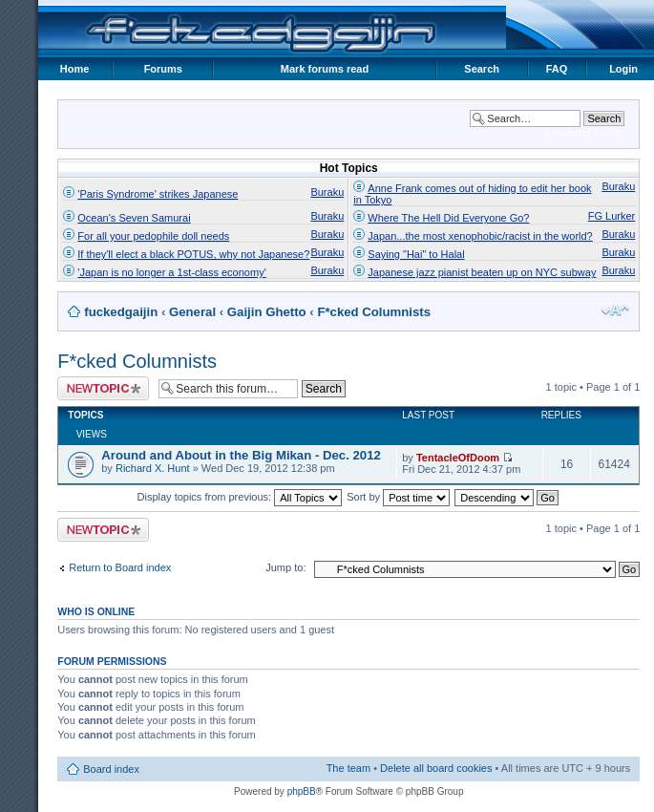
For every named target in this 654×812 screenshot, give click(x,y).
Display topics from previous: (240, 497)
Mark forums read (325, 69)
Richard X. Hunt (153, 468)
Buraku (327, 192)
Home (75, 69)
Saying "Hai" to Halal (416, 254)
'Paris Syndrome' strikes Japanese (158, 194)
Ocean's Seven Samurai (134, 218)
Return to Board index (120, 567)
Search (482, 69)
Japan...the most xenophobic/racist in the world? (480, 236)
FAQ (557, 69)
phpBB (302, 791)
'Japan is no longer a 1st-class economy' (171, 272)
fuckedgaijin (121, 312)
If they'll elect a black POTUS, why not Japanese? (193, 254)
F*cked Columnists (374, 312)
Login (623, 69)
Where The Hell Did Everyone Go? (448, 218)
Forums (163, 69)
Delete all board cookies (436, 768)
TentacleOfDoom (458, 458)
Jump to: (285, 567)
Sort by (398, 497)
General (192, 312)
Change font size (615, 310)
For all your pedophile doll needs (153, 236)
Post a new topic (103, 388)
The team (348, 768)
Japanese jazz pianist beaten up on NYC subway (482, 272)
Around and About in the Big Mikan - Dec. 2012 (241, 455)
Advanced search (584, 133)
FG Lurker (612, 216)
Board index (111, 769)
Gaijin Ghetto (267, 312)
